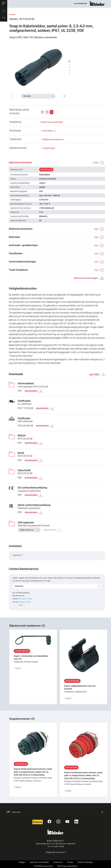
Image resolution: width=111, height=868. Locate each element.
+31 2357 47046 (57, 846)
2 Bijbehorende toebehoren (53, 139)
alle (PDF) (94, 375)
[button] (4, 4)
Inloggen (22, 862)
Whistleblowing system (43, 866)
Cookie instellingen (85, 862)
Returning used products (67, 866)
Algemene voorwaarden (39, 862)
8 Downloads (49, 131)
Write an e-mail (25, 602)
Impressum (58, 862)
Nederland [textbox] (20, 586)
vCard (21, 605)
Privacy (70, 862)
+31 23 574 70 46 (26, 599)
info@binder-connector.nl (56, 852)
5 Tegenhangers (49, 148)
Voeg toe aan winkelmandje (52, 122)
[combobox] (38, 96)
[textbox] (37, 96)
